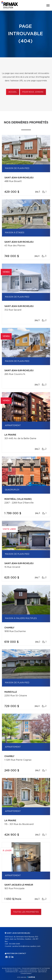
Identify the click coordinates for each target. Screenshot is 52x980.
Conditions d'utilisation (28, 972)
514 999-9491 (14, 944)
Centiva (31, 977)
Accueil (13, 92)
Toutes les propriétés (26, 912)
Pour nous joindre (33, 92)
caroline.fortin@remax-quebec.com (26, 946)
